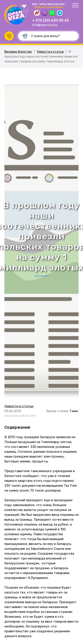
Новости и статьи (50, 52)
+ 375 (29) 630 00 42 (50, 20)
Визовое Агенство (18, 52)
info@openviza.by (45, 25)
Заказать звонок (9, 36)
